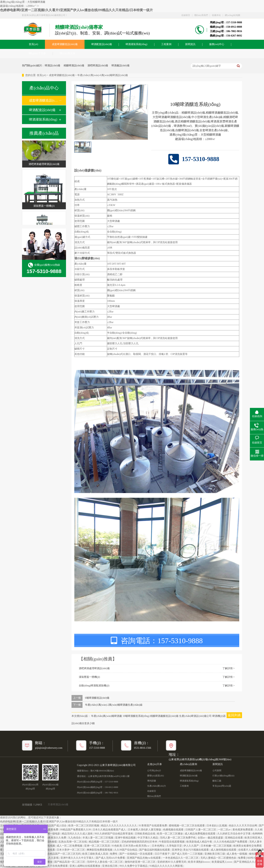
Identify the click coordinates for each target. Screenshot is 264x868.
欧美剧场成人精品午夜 (200, 842)
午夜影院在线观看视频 (172, 842)
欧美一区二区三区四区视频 (84, 826)
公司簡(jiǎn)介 (154, 771)
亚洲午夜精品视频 (126, 838)
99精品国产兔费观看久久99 (76, 830)
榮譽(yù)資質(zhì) (156, 776)
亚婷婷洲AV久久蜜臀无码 (172, 862)
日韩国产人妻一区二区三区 (201, 830)
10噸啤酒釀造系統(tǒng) (136, 716)
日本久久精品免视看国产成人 (110, 830)
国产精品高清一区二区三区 (70, 862)
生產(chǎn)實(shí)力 (157, 786)
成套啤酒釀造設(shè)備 (65, 44)
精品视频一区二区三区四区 (104, 842)
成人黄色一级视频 (237, 854)
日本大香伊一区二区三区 (71, 850)
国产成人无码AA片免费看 (111, 858)
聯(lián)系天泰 (67, 53)
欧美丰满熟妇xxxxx (199, 862)
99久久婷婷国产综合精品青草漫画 (114, 834)
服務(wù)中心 (217, 44)
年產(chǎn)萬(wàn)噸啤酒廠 (107, 716)
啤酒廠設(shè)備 (120, 66)
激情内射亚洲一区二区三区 (140, 862)
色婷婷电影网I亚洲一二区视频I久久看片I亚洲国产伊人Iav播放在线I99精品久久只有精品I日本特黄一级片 (76, 10)
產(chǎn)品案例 (188, 764)
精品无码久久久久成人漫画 (78, 834)
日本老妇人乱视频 (217, 826)
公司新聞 (217, 771)
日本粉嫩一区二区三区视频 (217, 846)
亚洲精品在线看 (234, 838)
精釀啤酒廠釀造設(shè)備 (164, 716)
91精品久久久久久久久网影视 (166, 866)
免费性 (114, 854)
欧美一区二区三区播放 (170, 834)
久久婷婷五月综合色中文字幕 (234, 834)
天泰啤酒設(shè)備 (58, 805)
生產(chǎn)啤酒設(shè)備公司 (195, 716)
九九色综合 (75, 838)
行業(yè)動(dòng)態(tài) (223, 776)
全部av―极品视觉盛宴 (211, 838)
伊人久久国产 (192, 846)
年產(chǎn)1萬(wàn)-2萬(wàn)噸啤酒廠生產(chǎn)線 (114, 705)
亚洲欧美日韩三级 (215, 854)
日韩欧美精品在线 (145, 834)
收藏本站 (216, 15)
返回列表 (234, 715)
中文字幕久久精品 (148, 838)
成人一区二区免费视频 (70, 846)
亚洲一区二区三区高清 (97, 846)
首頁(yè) (33, 44)
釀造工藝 (217, 781)
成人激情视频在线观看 (224, 850)
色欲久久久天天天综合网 (243, 826)
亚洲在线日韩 (110, 866)
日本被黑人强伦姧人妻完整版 (145, 830)
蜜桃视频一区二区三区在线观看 (187, 826)
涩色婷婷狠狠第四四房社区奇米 (140, 842)
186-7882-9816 (111, 793)
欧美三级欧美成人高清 (96, 854)
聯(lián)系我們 (201, 15)
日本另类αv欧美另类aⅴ (137, 846)
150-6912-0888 (111, 787)
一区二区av (225, 830)
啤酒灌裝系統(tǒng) (136, 44)
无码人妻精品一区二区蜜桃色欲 (219, 858)
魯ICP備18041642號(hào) (102, 771)
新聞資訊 (190, 44)
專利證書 (152, 781)
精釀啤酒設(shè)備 (74, 66)
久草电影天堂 (175, 846)
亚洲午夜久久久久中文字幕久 (78, 858)
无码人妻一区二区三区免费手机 (178, 838)
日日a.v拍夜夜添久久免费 (52, 838)
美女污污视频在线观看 (196, 850)
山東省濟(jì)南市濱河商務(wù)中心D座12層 (109, 776)
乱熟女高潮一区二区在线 (73, 842)
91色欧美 (117, 846)
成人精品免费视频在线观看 (200, 834)
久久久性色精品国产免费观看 (231, 842)
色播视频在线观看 (174, 830)
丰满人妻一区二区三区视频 (98, 838)
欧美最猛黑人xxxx (222, 862)
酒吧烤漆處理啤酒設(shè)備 (44, 165)
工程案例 (166, 44)
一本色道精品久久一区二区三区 (181, 858)
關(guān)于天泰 (37, 53)
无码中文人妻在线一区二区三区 (105, 862)
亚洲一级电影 (53, 834)
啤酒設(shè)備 (52, 66)
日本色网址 (159, 846)
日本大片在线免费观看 (55, 866)
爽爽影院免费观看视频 (100, 850)
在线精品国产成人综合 (54, 826)
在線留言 (186, 15)
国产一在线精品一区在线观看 (136, 854)
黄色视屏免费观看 (243, 830)
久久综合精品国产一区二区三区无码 (60, 854)
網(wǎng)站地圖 (232, 15)
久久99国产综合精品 (126, 850)
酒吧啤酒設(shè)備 (98, 66)
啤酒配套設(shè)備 (102, 44)
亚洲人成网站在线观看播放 (85, 866)
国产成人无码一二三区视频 (188, 854)
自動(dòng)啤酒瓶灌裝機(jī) (94, 686)
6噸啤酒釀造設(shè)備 (97, 698)
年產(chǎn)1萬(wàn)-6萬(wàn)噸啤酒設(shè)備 (103, 75)
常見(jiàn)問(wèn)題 (222, 786)
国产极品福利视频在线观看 (155, 850)
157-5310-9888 (111, 782)
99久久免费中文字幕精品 (134, 866)
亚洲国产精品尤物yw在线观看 (144, 858)
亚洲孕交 (177, 850)
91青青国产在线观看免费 (153, 826)
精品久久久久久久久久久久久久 (119, 826)
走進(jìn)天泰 (155, 764)
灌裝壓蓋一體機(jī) (44, 207)
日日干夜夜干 (163, 854)
